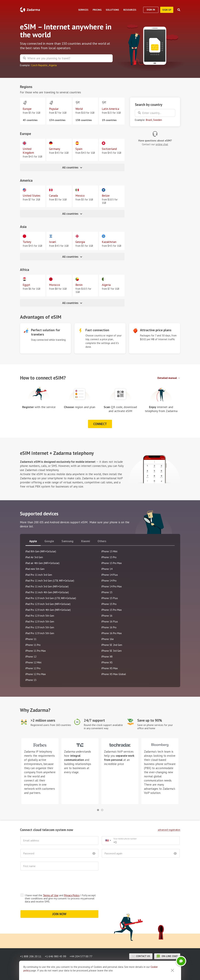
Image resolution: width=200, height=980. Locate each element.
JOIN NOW (59, 901)
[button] (98, 810)
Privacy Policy (72, 882)
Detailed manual (167, 378)
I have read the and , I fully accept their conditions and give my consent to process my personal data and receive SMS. (60, 885)
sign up (167, 10)
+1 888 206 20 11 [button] (31, 943)
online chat (162, 144)
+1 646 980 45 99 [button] (55, 943)
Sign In (151, 10)
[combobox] (108, 841)
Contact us (141, 943)
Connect (100, 424)
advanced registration (169, 830)
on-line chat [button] (167, 943)
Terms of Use (51, 882)
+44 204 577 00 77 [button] (81, 943)
